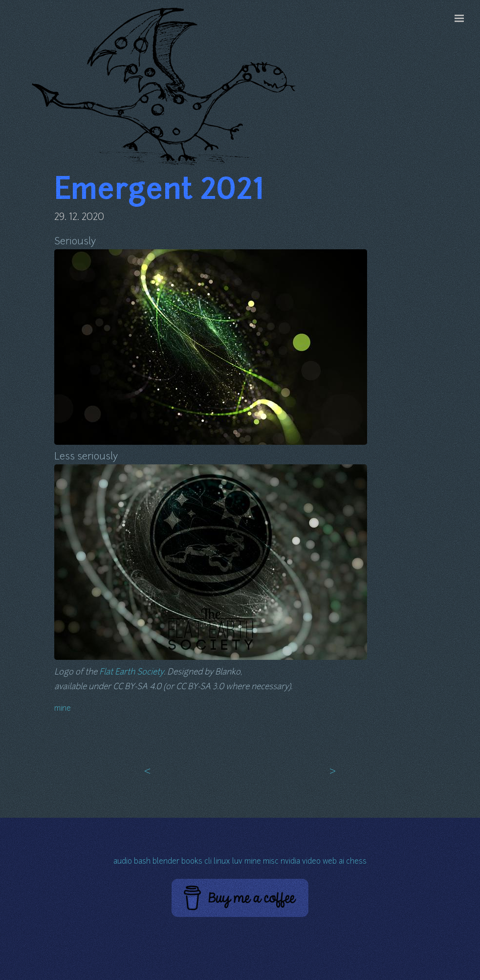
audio (123, 862)
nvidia (290, 862)
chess (356, 862)
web (330, 862)
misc (271, 862)
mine (63, 709)
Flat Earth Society (131, 673)
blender (166, 862)
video (311, 862)
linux (222, 862)
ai (341, 862)
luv (237, 862)
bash (142, 862)
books (192, 862)
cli (208, 862)
